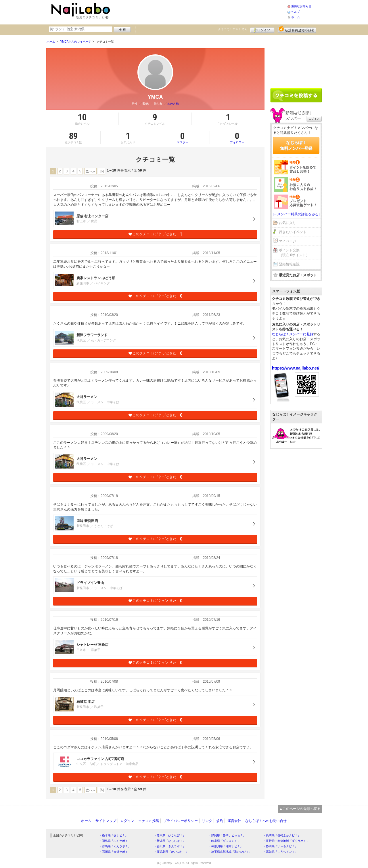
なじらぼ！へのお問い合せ (266, 821)
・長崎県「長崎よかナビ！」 (282, 835)
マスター (182, 138)
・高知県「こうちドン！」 (280, 852)
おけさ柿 (173, 104)
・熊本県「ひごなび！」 (170, 835)
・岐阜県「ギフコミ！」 (224, 841)
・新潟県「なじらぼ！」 (170, 841)
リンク (207, 821)
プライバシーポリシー (181, 821)
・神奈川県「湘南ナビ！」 (226, 846)
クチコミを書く (296, 95)
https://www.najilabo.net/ (296, 368)
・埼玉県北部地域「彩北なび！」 (230, 852)
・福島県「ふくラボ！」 (115, 841)
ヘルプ (296, 12)
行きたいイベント (293, 232)
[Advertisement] (200, 12)
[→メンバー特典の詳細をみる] (296, 214)
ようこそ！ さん (233, 29)
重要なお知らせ (301, 6)
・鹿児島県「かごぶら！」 (171, 852)
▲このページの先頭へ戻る (300, 809)
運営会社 (234, 821)
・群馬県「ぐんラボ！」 (115, 846)
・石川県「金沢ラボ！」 (115, 852)
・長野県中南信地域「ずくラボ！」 (286, 841)
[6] (102, 171)
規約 (220, 821)
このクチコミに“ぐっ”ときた (155, 234)
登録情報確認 (289, 264)
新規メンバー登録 (297, 29)
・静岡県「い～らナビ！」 (280, 846)
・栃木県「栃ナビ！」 (114, 835)
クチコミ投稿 (149, 821)
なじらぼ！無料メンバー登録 (296, 145)
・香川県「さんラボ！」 (170, 846)
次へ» (90, 172)
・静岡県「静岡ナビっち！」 (227, 835)
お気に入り (287, 223)
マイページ (287, 241)
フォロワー (237, 138)
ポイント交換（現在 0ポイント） (294, 253)
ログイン (262, 29)
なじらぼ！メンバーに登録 (293, 334)
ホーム (296, 17)
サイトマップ (106, 821)
